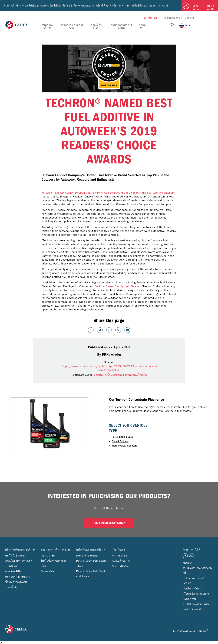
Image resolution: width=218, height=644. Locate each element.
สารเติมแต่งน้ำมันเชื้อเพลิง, (110, 375)
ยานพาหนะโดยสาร (136, 375)
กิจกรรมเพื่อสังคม (121, 566)
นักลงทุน (189, 18)
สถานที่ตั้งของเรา (121, 561)
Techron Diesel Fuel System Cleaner (118, 286)
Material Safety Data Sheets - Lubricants (91, 574)
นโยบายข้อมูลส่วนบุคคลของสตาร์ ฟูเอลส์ (196, 607)
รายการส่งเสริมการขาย (72, 26)
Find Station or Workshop (109, 523)
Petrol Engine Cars (122, 437)
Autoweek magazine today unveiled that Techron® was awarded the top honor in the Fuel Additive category (108, 193)
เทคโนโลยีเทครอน (15, 556)
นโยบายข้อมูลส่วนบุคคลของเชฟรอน (196, 596)
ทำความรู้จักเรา (120, 556)
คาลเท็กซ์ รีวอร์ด (96, 26)
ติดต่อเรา (142, 26)
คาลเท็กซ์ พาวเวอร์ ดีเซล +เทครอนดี (19, 564)
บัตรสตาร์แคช (48, 571)
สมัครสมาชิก (48, 556)
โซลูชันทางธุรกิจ (171, 18)
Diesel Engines (120, 441)
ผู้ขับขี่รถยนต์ (151, 18)
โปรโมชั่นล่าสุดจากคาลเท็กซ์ (54, 564)
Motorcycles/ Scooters (124, 446)
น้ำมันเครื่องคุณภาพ (16, 582)
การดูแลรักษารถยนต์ (87, 556)
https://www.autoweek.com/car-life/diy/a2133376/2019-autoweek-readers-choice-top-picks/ (109, 368)
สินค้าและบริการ (48, 26)
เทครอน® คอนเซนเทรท (18, 577)
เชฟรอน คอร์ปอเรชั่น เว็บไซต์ (194, 581)
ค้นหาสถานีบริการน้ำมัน (121, 26)
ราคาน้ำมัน (11, 587)
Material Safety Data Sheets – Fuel (91, 564)
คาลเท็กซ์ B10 (13, 571)
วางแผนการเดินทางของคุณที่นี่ (197, 571)
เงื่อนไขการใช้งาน (192, 589)
